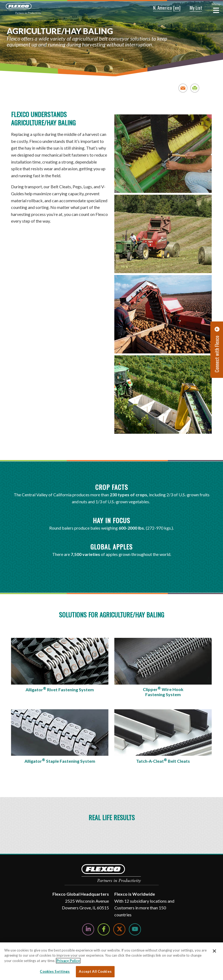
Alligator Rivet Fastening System (60, 689)
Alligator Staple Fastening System (60, 761)
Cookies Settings (55, 971)
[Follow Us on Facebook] (104, 929)
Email (183, 88)
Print (195, 88)
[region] (111, 961)
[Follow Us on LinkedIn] (88, 929)
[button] (159, 8)
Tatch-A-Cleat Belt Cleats (163, 761)
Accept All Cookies (95, 971)
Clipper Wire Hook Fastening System (163, 692)
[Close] (214, 951)
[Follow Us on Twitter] (119, 929)
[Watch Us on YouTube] (135, 929)
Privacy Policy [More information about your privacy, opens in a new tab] (68, 961)
